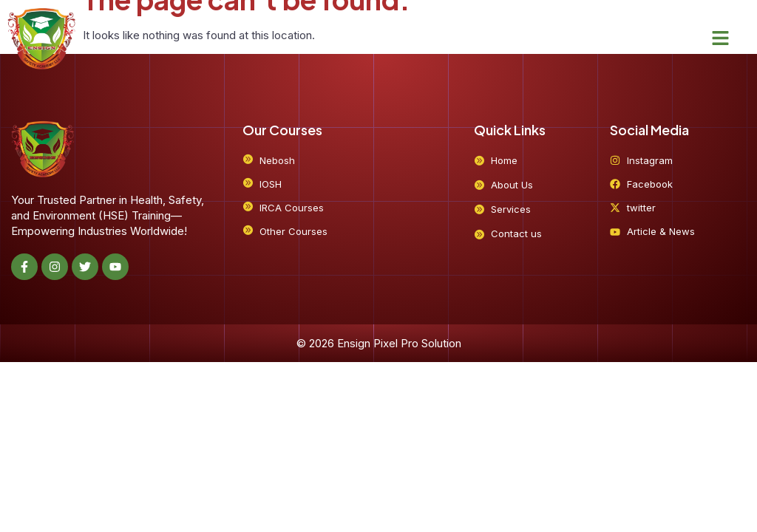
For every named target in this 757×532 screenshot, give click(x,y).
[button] (721, 38)
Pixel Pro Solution (417, 343)
